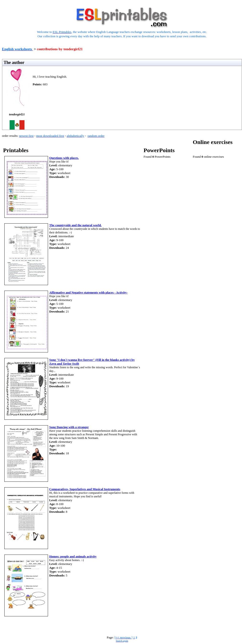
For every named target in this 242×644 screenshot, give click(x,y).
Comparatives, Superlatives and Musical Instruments (85, 489)
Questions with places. (64, 158)
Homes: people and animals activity (73, 556)
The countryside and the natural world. (75, 225)
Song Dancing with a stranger (69, 427)
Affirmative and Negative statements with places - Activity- (88, 292)
